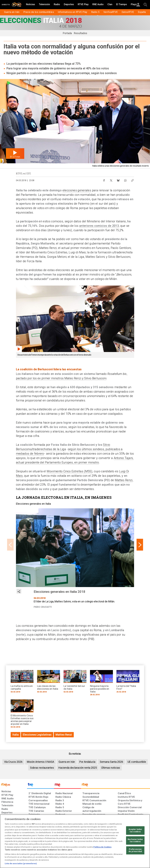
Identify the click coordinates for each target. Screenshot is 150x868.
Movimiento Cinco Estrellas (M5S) (70, 471)
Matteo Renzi (124, 480)
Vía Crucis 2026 (13, 762)
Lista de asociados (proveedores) (21, 863)
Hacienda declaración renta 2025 (78, 768)
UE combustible (137, 762)
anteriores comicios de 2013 (99, 226)
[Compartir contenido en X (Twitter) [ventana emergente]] (111, 180)
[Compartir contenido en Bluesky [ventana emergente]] (118, 180)
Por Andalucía (87, 762)
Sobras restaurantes (42, 768)
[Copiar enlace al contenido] (132, 180)
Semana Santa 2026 (111, 762)
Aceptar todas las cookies (135, 830)
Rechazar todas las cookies (135, 840)
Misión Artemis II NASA (40, 762)
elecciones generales (77, 190)
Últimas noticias (111, 768)
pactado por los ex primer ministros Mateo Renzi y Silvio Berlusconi (61, 378)
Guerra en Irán (67, 762)
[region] (75, 841)
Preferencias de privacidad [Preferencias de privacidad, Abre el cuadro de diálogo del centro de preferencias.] (135, 850)
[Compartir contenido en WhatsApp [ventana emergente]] (125, 180)
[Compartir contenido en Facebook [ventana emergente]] (104, 180)
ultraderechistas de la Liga (48, 449)
